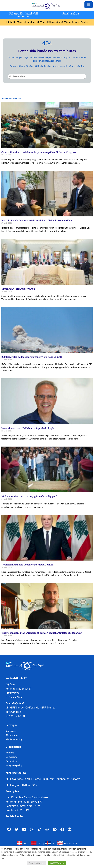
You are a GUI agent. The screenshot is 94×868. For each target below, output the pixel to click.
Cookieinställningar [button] (36, 863)
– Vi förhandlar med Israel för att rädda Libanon (27, 565)
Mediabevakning (14, 740)
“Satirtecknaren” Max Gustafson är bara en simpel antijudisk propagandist (42, 633)
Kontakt (10, 753)
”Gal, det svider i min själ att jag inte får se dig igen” (29, 497)
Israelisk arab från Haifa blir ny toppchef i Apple (28, 428)
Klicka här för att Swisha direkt (30, 797)
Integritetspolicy (14, 765)
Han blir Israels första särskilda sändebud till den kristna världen (37, 221)
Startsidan (11, 731)
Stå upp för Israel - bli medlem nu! (24, 15)
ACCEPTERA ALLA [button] (57, 863)
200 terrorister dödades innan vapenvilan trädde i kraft (32, 357)
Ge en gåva (11, 761)
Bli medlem (11, 757)
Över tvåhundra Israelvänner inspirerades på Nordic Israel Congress (39, 152)
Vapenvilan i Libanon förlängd (18, 289)
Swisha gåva (71, 14)
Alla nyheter (12, 735)
